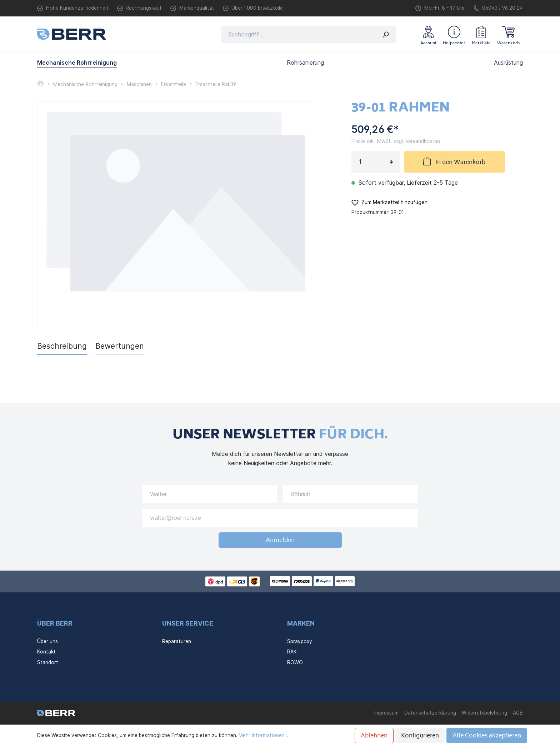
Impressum (386, 713)
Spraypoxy (300, 641)
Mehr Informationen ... (264, 735)
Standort (48, 662)
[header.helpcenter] (454, 34)
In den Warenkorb (454, 162)
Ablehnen (374, 736)
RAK (292, 652)
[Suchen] (386, 34)
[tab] (62, 346)
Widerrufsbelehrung (484, 713)
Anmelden (280, 541)
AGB (518, 713)
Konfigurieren (420, 736)
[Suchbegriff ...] (299, 34)
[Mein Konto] (428, 34)
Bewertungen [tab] (120, 346)
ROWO (295, 662)
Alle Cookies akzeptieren (487, 736)
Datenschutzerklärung (430, 713)
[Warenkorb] (508, 34)
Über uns (47, 641)
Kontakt (46, 652)
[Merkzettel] (481, 34)
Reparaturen (177, 641)
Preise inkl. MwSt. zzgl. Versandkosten (396, 141)
